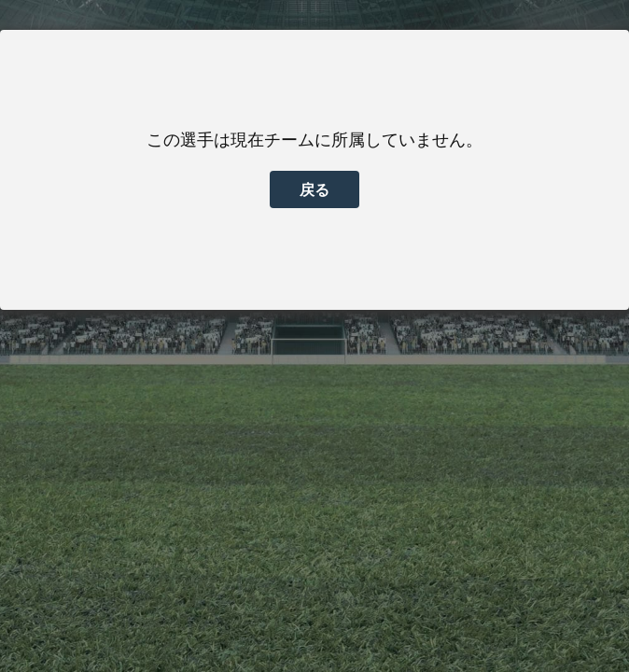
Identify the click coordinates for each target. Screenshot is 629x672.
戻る (314, 189)
